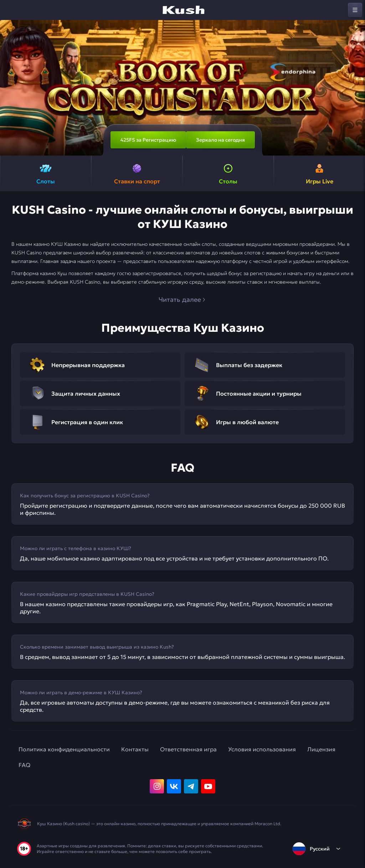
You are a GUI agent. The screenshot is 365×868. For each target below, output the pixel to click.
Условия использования (262, 749)
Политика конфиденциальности (64, 749)
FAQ (24, 765)
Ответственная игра (188, 749)
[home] (182, 10)
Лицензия (321, 749)
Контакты (135, 749)
